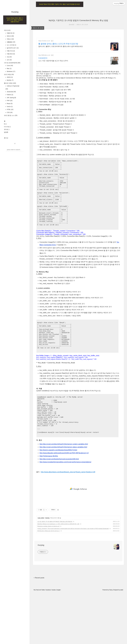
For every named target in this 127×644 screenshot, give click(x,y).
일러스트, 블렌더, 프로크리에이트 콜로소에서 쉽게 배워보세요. (61, 46)
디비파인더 (43, 58)
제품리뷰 (10, 33)
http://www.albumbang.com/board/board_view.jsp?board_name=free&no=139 (68, 523)
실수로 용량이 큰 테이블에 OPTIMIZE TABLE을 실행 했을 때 (55, 573)
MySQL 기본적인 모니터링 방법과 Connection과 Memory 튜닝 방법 (78, 20)
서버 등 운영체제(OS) (12, 63)
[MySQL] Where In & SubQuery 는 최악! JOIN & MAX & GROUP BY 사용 (58, 575)
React (9, 104)
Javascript (11, 92)
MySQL (10, 80)
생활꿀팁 (11, 42)
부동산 (10, 39)
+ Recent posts (39, 629)
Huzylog (15, 12)
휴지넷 (6, 138)
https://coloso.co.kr (44, 41)
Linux (10, 66)
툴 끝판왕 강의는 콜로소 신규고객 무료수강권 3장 (58, 44)
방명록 (6, 132)
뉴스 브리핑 (11, 45)
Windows (11, 71)
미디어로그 (7, 127)
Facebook (48, 641)
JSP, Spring (11, 98)
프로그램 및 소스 (11, 115)
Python (10, 95)
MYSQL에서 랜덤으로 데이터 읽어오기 (49, 582)
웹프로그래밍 (10, 83)
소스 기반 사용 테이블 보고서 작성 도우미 (53, 61)
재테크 (10, 36)
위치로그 (7, 129)
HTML (10, 109)
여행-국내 (11, 51)
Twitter (43, 641)
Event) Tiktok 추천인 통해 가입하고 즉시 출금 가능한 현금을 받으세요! (15, 20)
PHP (9, 101)
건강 (9, 57)
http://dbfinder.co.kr (44, 55)
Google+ (59, 641)
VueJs (9, 106)
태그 (5, 124)
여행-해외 (11, 54)
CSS (9, 112)
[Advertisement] (78, 83)
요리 (9, 60)
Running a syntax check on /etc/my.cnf (48, 578)
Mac (9, 68)
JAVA (10, 77)
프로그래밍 (9, 74)
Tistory (111, 641)
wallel (122, 641)
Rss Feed (36, 641)
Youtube (54, 641)
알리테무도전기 (12, 48)
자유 (7, 30)
